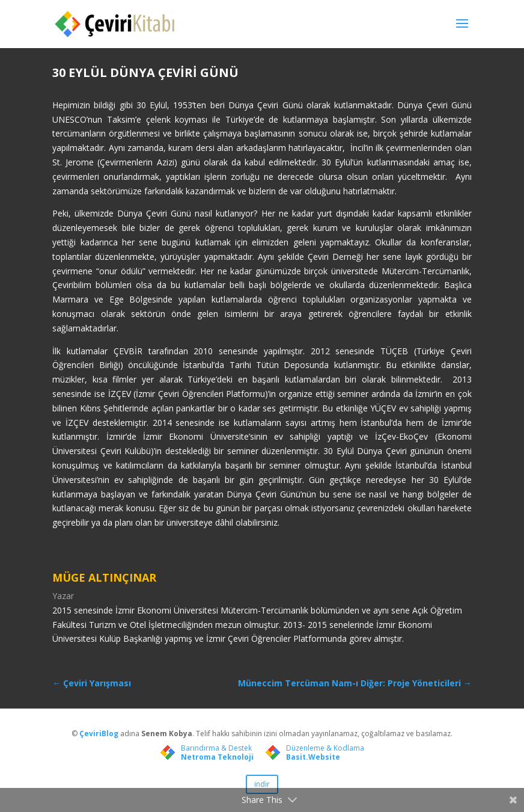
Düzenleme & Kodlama (325, 748)
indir (262, 784)
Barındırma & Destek (216, 748)
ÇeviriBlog (100, 734)
